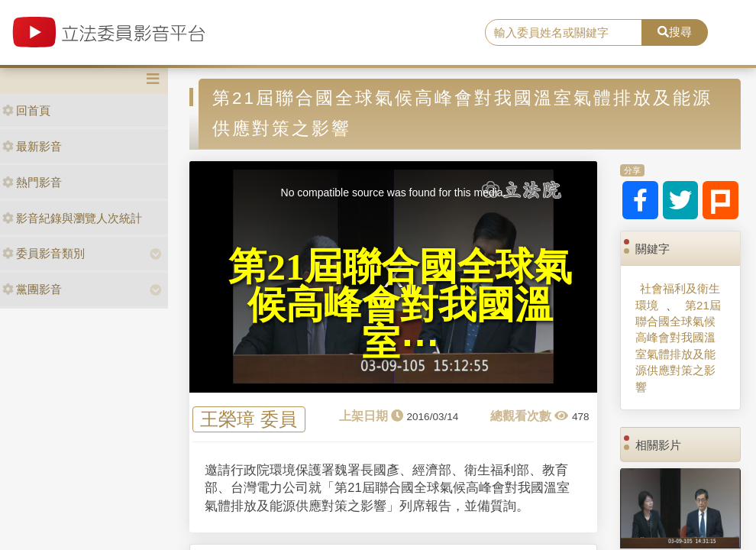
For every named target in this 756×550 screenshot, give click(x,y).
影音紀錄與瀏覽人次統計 (72, 218)
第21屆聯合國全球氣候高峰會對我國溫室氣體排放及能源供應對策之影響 (678, 346)
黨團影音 (32, 289)
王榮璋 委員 (249, 420)
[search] (564, 33)
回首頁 (26, 110)
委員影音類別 (44, 253)
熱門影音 (32, 182)
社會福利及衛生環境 (678, 296)
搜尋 (675, 32)
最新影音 (32, 146)
